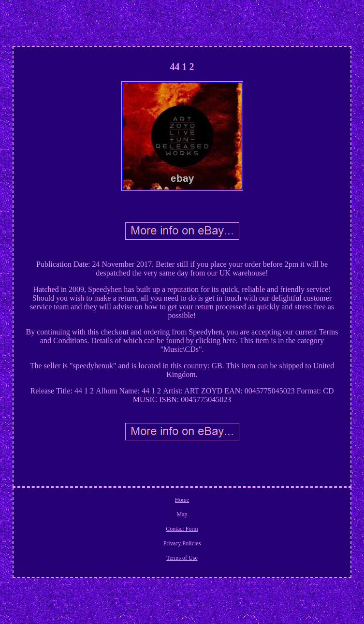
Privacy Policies (182, 543)
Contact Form (182, 529)
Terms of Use (182, 558)
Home (182, 500)
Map (182, 514)
